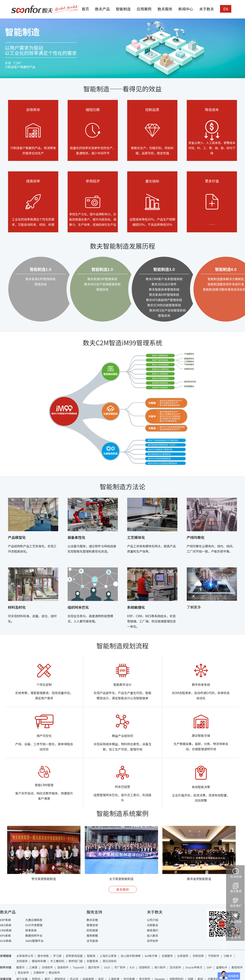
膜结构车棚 (39, 961)
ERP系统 (5, 920)
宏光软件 (175, 967)
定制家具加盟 (74, 956)
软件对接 (6, 967)
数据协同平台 (34, 935)
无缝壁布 (167, 956)
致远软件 (54, 972)
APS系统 (5, 935)
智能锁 (91, 956)
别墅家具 (93, 961)
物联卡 (228, 956)
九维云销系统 (34, 920)
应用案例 (144, 9)
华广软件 (120, 967)
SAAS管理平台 (34, 941)
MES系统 (6, 925)
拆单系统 (31, 930)
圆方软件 (94, 967)
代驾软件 (214, 956)
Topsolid (78, 967)
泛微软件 (39, 972)
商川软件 (160, 967)
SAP (209, 967)
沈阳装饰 (22, 961)
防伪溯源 (92, 930)
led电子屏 (151, 956)
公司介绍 (153, 920)
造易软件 (63, 967)
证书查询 (92, 941)
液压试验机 (109, 961)
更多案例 (123, 889)
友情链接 (6, 956)
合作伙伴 (153, 941)
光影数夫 (153, 925)
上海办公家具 (108, 956)
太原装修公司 (25, 956)
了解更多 (194, 607)
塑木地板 (43, 956)
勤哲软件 (237, 967)
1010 (107, 967)
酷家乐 (21, 967)
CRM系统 (6, 930)
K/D (132, 967)
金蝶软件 (222, 967)
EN (226, 9)
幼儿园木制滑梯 (131, 956)
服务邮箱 (92, 935)
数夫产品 (102, 9)
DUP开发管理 (34, 925)
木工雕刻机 (57, 961)
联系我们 (153, 930)
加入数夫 (153, 935)
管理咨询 (92, 925)
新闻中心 (186, 9)
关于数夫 (207, 9)
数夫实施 (92, 920)
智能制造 (123, 9)
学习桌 (57, 956)
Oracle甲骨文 (194, 967)
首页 (85, 9)
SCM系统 (6, 941)
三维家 (33, 967)
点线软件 (47, 967)
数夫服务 (165, 9)
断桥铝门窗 (76, 961)
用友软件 (23, 972)
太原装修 (183, 956)
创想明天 (145, 967)
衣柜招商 (198, 956)
